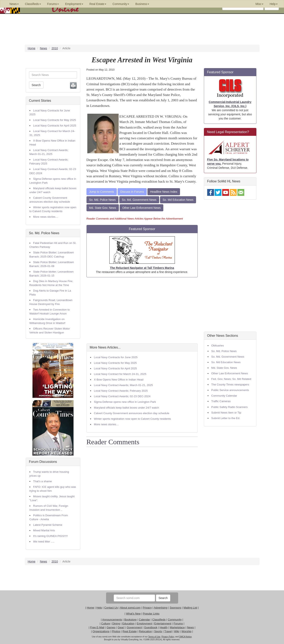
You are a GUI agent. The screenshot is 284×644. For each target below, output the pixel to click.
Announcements (112, 620)
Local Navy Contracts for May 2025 (55, 120)
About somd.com (130, 608)
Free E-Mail (97, 627)
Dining (116, 623)
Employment (144, 623)
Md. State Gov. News (103, 208)
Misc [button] (259, 4)
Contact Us (111, 608)
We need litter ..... (44, 542)
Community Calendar (224, 396)
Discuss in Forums (132, 192)
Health (164, 627)
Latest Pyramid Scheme (48, 525)
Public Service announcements (230, 390)
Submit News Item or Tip (226, 413)
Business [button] (142, 4)
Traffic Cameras (221, 401)
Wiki (177, 631)
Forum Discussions (43, 462)
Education (128, 623)
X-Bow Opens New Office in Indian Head (119, 380)
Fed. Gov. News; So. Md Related (231, 379)
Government (134, 627)
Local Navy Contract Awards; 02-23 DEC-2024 (122, 396)
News (190, 627)
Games (111, 627)
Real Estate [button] (98, 4)
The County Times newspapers (230, 385)
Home (90, 608)
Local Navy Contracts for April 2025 (55, 126)
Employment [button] (74, 4)
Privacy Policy (168, 637)
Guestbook (151, 627)
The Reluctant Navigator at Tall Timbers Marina (142, 268)
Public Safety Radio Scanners (229, 407)
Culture (106, 623)
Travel (168, 631)
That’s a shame (43, 481)
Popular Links (151, 614)
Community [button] (121, 4)
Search (36, 85)
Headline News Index (164, 192)
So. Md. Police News (44, 233)
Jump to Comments (102, 192)
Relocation (146, 631)
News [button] (14, 4)
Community (175, 620)
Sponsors (175, 608)
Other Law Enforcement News (142, 208)
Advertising (161, 608)
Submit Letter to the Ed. (226, 418)
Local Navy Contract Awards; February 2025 (121, 391)
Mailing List (190, 608)
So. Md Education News (178, 200)
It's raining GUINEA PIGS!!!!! (50, 536)
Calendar (144, 620)
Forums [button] (53, 4)
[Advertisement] (142, 310)
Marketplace (177, 627)
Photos (116, 631)
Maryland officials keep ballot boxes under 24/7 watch (126, 408)
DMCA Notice (185, 637)
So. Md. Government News (139, 200)
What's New (133, 614)
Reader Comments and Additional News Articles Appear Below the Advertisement (135, 219)
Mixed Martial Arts (44, 530)
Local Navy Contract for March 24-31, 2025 (120, 374)
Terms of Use (154, 637)
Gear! (121, 627)
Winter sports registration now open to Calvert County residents (132, 419)
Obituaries (218, 346)
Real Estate (130, 631)
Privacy (147, 608)
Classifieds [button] (33, 4)
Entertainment (163, 623)
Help (99, 608)
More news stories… (46, 217)
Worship (186, 631)
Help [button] (274, 4)
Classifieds (159, 620)
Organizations (101, 631)
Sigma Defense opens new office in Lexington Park (125, 402)
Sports (158, 631)
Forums (178, 623)
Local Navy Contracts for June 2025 (116, 357)
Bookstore (130, 620)
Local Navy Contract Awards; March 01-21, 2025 (123, 385)
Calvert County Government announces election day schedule (132, 413)
